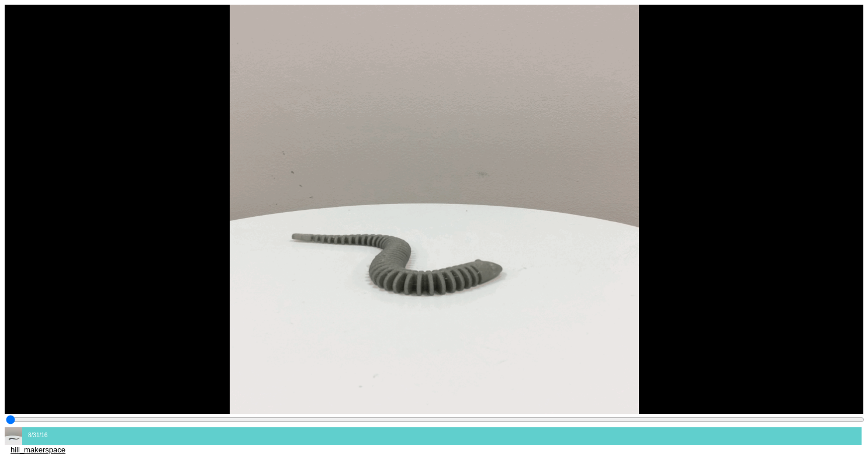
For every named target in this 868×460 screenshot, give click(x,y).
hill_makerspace (38, 450)
